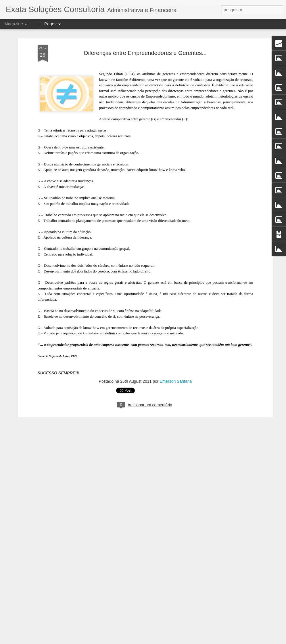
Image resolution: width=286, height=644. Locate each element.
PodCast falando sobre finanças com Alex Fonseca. (141, 572)
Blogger (187, 641)
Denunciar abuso (206, 641)
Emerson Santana (176, 344)
